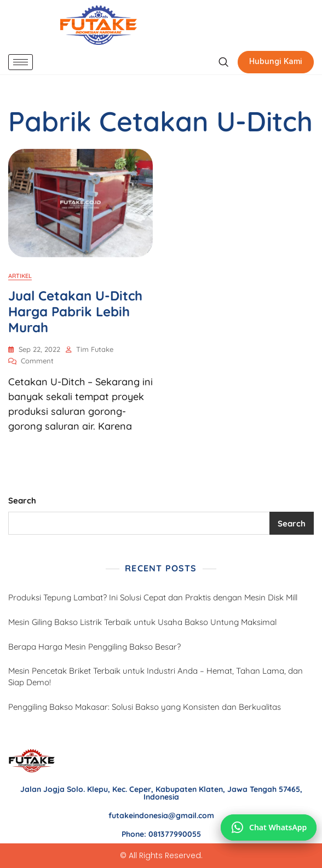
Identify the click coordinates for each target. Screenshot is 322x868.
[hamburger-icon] (21, 62)
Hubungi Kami (276, 61)
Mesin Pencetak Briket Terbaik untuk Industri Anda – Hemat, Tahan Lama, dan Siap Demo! (156, 676)
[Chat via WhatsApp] (269, 828)
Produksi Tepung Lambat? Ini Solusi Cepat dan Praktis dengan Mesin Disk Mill (153, 597)
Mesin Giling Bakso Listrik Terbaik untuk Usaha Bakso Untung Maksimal (142, 622)
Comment (37, 360)
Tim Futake (95, 349)
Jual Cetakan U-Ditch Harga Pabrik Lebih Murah (75, 311)
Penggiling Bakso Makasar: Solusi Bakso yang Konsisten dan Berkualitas (145, 707)
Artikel (20, 276)
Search (22, 500)
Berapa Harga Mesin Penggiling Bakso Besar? (94, 647)
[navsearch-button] (223, 62)
